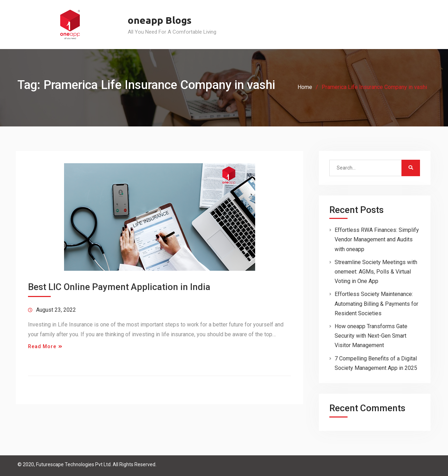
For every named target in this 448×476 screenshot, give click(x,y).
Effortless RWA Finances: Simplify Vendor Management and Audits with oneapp (377, 239)
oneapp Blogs (160, 20)
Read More (42, 346)
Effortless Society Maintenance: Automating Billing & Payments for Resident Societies (376, 303)
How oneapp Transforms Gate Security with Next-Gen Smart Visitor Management (371, 336)
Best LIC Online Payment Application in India (119, 287)
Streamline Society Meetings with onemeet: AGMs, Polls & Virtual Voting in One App (376, 272)
